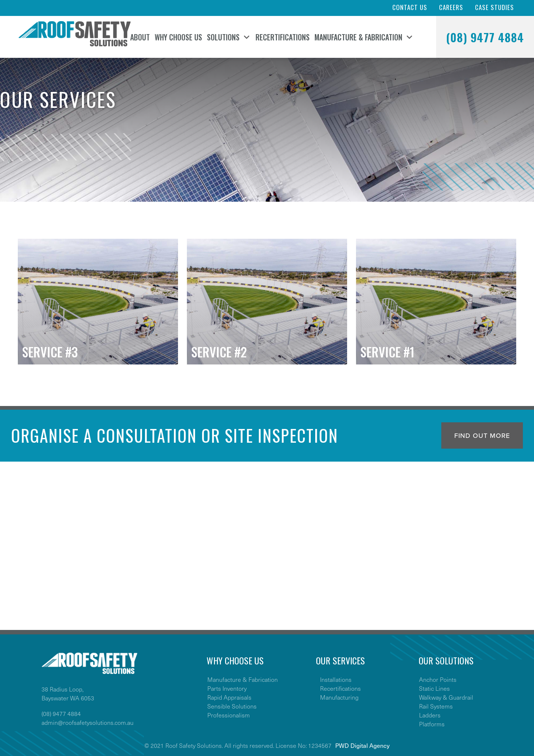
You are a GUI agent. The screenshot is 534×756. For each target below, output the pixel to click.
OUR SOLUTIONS (446, 660)
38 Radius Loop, (62, 689)
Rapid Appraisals (229, 697)
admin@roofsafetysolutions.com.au (88, 722)
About (140, 37)
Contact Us (410, 7)
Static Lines (434, 688)
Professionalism (229, 715)
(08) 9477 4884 (485, 37)
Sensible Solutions (232, 706)
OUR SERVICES (340, 660)
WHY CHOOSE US (235, 660)
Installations (336, 679)
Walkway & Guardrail (446, 697)
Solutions (223, 37)
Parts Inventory (227, 688)
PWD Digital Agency (362, 745)
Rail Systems (436, 706)
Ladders (430, 715)
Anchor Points (438, 679)
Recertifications (283, 37)
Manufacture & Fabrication (358, 37)
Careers (451, 7)
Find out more (482, 436)
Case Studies (495, 7)
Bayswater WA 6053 (68, 698)
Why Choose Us (178, 37)
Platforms (432, 724)
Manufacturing (339, 697)
